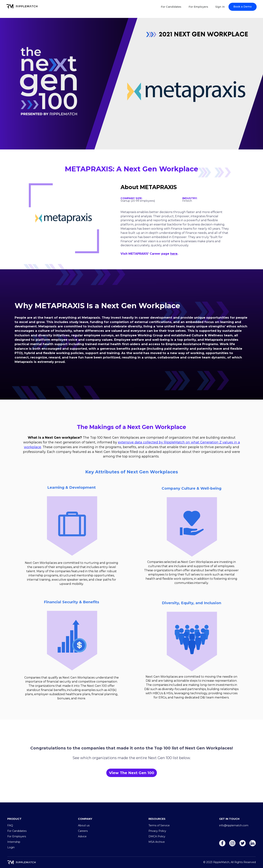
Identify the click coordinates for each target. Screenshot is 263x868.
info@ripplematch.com (234, 825)
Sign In (220, 7)
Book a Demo (243, 7)
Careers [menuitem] (83, 831)
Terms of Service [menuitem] (159, 825)
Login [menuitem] (11, 847)
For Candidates (171, 7)
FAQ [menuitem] (10, 825)
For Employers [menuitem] (17, 836)
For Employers (198, 7)
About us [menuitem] (84, 825)
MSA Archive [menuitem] (157, 842)
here (174, 254)
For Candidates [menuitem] (17, 831)
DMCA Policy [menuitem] (157, 836)
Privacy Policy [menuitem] (157, 831)
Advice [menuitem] (82, 836)
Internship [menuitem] (14, 842)
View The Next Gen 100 (132, 773)
